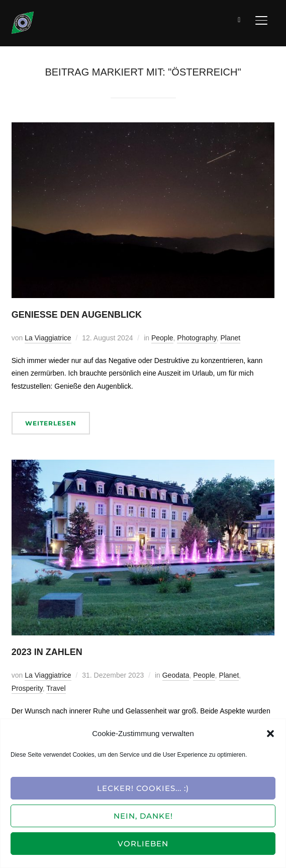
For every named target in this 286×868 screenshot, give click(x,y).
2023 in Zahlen (47, 652)
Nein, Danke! (143, 816)
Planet (230, 338)
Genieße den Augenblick (77, 315)
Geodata (176, 675)
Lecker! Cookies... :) (143, 788)
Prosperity (27, 688)
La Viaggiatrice (48, 338)
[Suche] (239, 19)
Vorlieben (143, 844)
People (162, 338)
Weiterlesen (51, 423)
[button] (270, 734)
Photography (197, 338)
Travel (56, 688)
